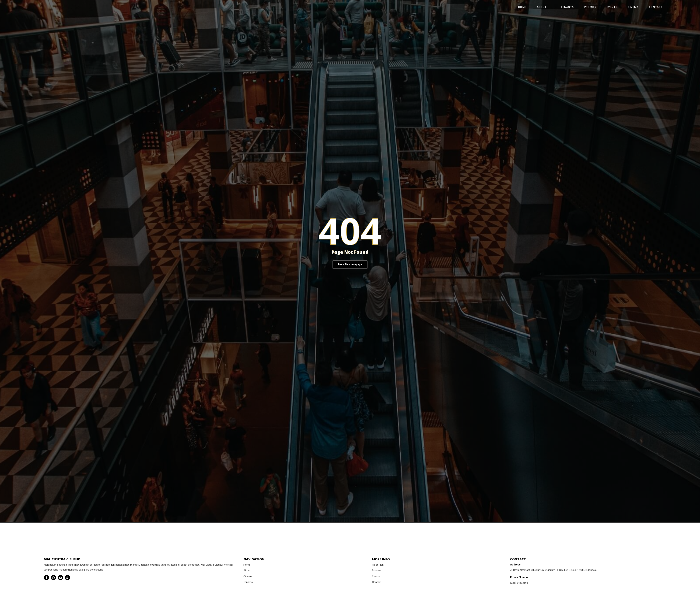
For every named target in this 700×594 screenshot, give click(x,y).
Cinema (633, 10)
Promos (590, 10)
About (543, 10)
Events (612, 10)
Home (522, 10)
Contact (656, 10)
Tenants (567, 10)
